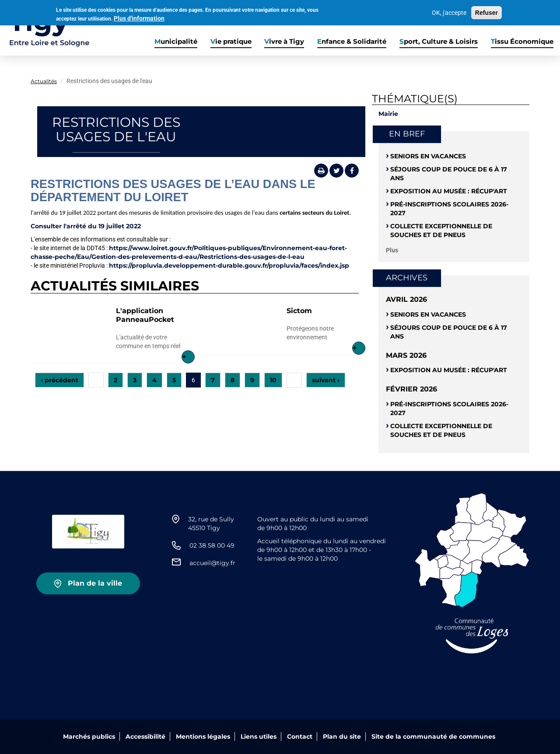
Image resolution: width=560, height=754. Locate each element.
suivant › (326, 380)
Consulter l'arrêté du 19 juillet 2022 (86, 226)
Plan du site (342, 737)
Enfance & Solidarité (352, 42)
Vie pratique (231, 42)
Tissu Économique (522, 42)
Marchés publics (89, 737)
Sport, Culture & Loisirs (439, 42)
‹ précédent (59, 380)
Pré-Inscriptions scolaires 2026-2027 (449, 209)
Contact (300, 737)
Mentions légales (203, 737)
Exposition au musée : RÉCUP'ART (449, 191)
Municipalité (176, 42)
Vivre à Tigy (284, 42)
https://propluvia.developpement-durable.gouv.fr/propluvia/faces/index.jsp (229, 265)
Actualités (44, 81)
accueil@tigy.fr (212, 563)
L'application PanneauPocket (145, 315)
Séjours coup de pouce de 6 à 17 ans (449, 174)
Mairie (388, 114)
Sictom (299, 311)
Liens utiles (259, 737)
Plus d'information (139, 17)
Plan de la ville (95, 583)
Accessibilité (145, 737)
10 (273, 380)
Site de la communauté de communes (433, 737)
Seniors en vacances (428, 156)
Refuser (486, 12)
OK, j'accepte (449, 12)
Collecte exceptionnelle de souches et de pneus (441, 230)
